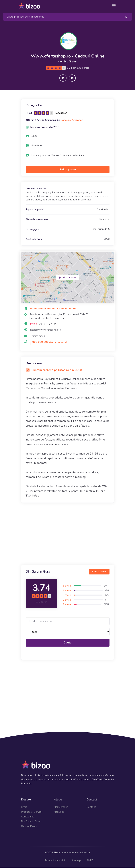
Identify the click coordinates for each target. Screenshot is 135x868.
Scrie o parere (68, 170)
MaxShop (59, 812)
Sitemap (76, 861)
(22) (107, 600)
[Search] (61, 17)
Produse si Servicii (32, 812)
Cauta (68, 643)
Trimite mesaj (38, 336)
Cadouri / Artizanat (72, 120)
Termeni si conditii (55, 861)
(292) (107, 586)
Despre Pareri (29, 826)
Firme (24, 807)
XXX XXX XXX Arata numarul (50, 343)
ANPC (90, 861)
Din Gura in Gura (31, 822)
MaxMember (61, 807)
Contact (91, 807)
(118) (107, 605)
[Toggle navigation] (114, 6)
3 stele (67, 595)
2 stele (67, 600)
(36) (107, 595)
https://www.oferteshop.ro (46, 330)
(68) (107, 591)
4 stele (67, 591)
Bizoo (57, 853)
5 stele (67, 586)
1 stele (67, 605)
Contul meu (28, 817)
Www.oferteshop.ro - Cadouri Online (67, 56)
